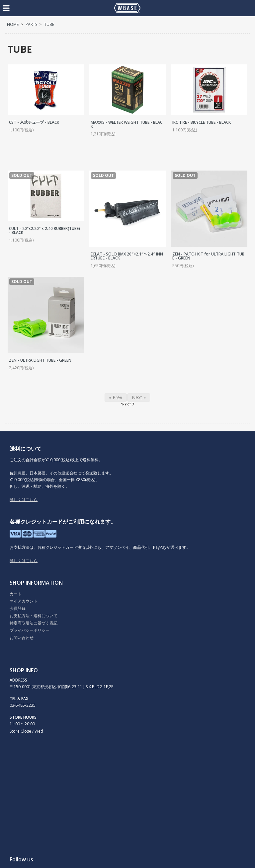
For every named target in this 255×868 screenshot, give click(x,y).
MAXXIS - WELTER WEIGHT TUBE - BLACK (127, 124)
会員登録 (18, 608)
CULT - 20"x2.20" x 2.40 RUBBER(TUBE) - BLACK (44, 230)
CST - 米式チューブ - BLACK (34, 122)
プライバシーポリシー (30, 630)
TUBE (49, 24)
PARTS (31, 24)
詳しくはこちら (24, 500)
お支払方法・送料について (34, 616)
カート (16, 594)
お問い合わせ (22, 638)
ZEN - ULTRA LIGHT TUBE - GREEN (40, 360)
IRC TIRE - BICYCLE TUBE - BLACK (202, 122)
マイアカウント (24, 601)
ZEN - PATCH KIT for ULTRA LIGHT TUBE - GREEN (208, 256)
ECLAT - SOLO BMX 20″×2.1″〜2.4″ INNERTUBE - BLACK (127, 256)
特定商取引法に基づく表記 (34, 623)
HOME (13, 24)
